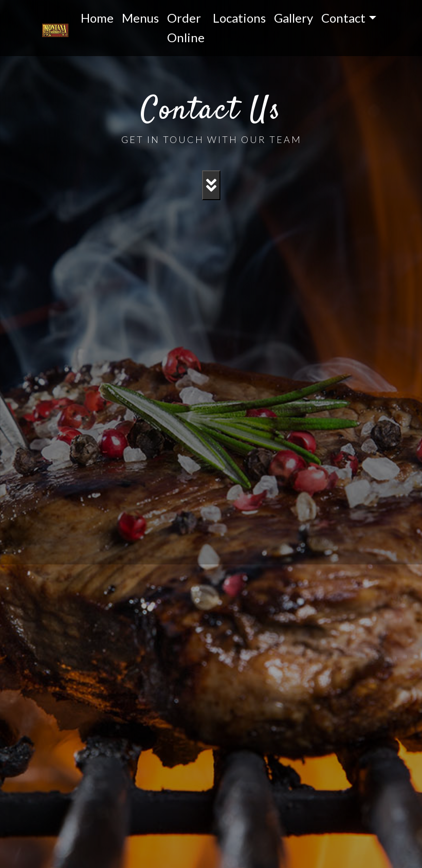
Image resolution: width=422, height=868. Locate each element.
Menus (140, 18)
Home (97, 18)
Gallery (293, 18)
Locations (239, 18)
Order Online (186, 28)
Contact (343, 18)
